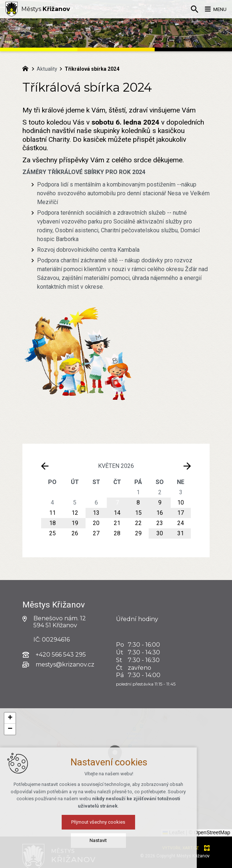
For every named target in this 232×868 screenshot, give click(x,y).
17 (181, 513)
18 (52, 523)
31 (181, 533)
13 (96, 513)
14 (117, 513)
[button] (10, 718)
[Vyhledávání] (190, 9)
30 (160, 533)
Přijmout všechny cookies (116, 826)
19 (75, 523)
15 (138, 513)
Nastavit (116, 845)
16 (160, 513)
